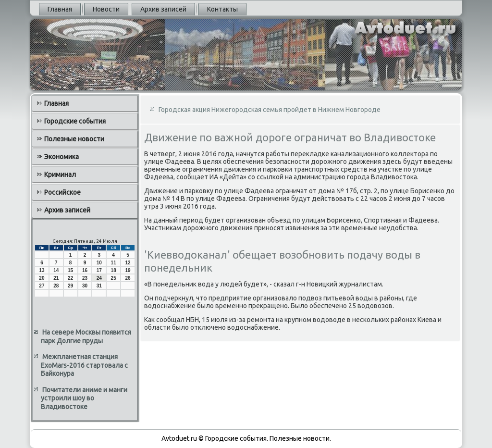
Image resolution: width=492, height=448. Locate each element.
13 (42, 270)
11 (114, 263)
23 (85, 278)
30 (85, 286)
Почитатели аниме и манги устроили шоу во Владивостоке (84, 398)
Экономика (61, 157)
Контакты (222, 9)
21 (56, 278)
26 (128, 278)
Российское (62, 192)
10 (99, 263)
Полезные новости (74, 139)
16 (85, 270)
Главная (60, 9)
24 (99, 278)
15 (70, 270)
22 (70, 278)
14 (56, 270)
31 (99, 286)
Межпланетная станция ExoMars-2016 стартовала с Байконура (84, 365)
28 (56, 286)
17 (99, 270)
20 (42, 278)
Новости (106, 9)
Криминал (60, 174)
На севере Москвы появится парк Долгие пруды (86, 336)
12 (128, 263)
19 (128, 270)
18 (114, 270)
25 (114, 278)
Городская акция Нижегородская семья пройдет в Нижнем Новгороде (270, 110)
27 (42, 286)
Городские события (75, 121)
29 (70, 286)
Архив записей (163, 9)
